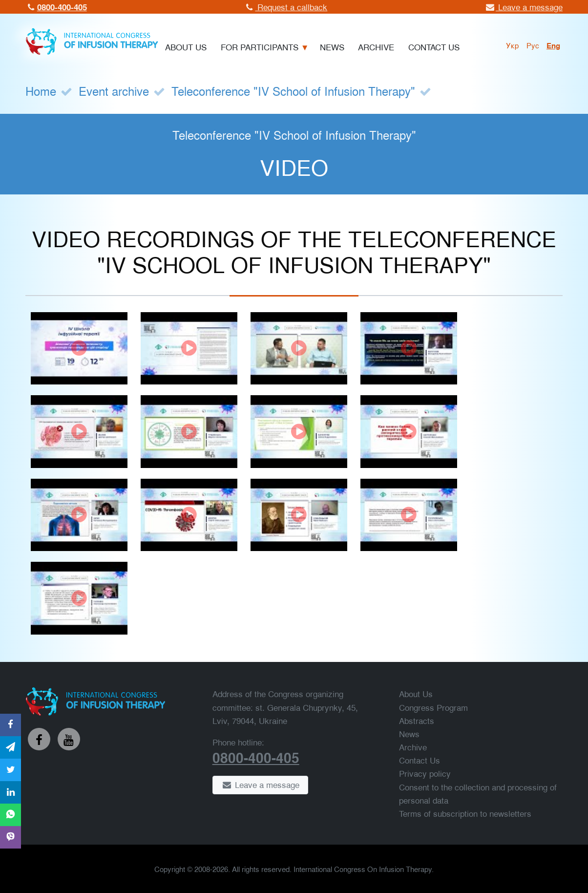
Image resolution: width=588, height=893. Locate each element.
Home (41, 91)
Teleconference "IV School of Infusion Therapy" (293, 91)
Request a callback (286, 7)
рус (533, 45)
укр (513, 45)
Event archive (114, 91)
